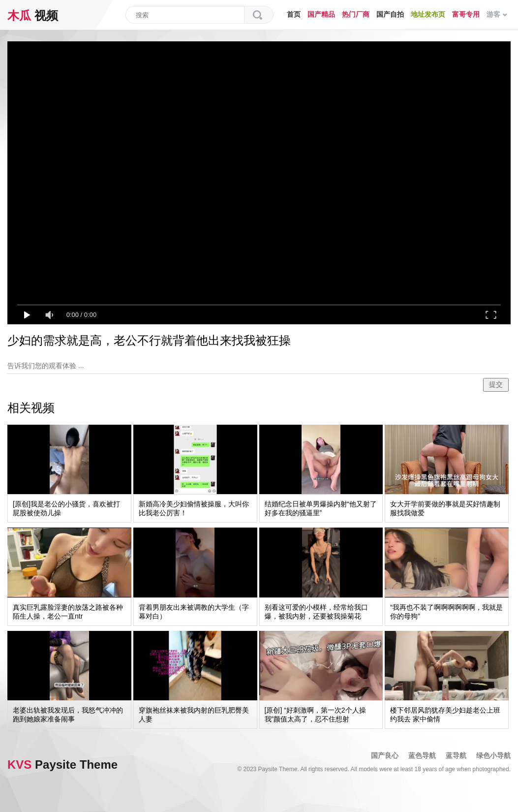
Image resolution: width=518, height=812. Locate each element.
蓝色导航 (422, 755)
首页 (294, 14)
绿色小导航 (493, 755)
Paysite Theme (62, 765)
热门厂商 (356, 14)
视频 (33, 16)
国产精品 (321, 14)
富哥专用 (466, 14)
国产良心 (385, 755)
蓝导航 (456, 755)
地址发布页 (428, 14)
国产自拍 (390, 14)
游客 (497, 14)
